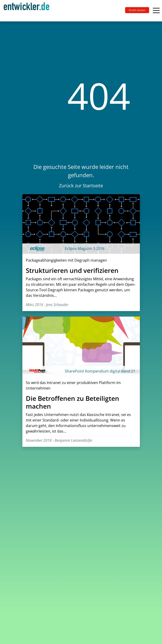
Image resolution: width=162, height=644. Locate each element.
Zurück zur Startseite (81, 186)
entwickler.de (27, 12)
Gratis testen (137, 10)
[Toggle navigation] (28, 11)
